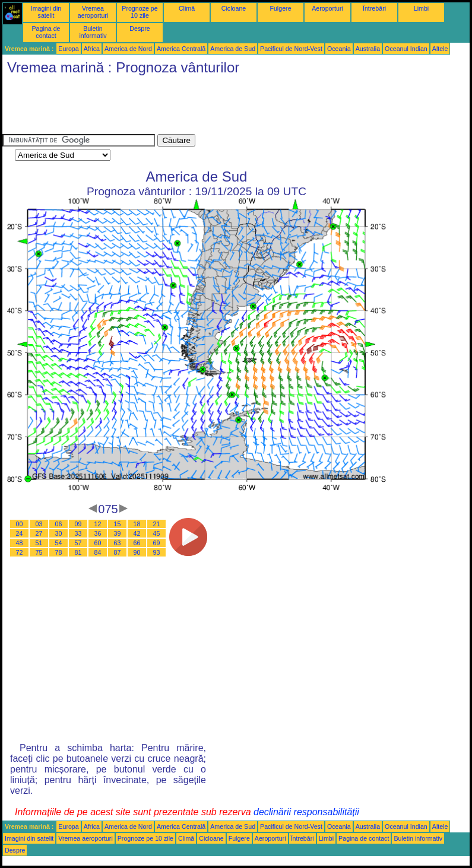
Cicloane (234, 8)
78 (59, 552)
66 (137, 543)
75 (39, 552)
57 (78, 543)
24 (20, 533)
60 (98, 543)
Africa (92, 49)
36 (98, 533)
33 (78, 533)
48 (20, 543)
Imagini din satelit (46, 12)
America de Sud (233, 49)
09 (78, 524)
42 (137, 533)
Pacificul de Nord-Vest (291, 49)
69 (157, 543)
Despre (140, 28)
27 (39, 533)
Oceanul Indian (406, 49)
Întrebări (374, 8)
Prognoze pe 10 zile (140, 12)
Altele (440, 49)
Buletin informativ (93, 32)
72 (20, 552)
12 (98, 524)
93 (157, 552)
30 (59, 533)
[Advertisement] (218, 107)
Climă (187, 8)
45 (157, 533)
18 (137, 524)
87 (118, 552)
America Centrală (181, 49)
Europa (68, 49)
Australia (368, 49)
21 (157, 524)
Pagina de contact (46, 32)
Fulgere (280, 8)
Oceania (339, 49)
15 (118, 524)
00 (20, 524)
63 (118, 543)
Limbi (421, 8)
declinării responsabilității (306, 812)
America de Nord (128, 49)
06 (59, 524)
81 (78, 552)
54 (59, 543)
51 (39, 543)
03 (39, 524)
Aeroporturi (327, 8)
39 (118, 533)
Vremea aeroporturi (93, 12)
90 (137, 552)
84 (98, 552)
